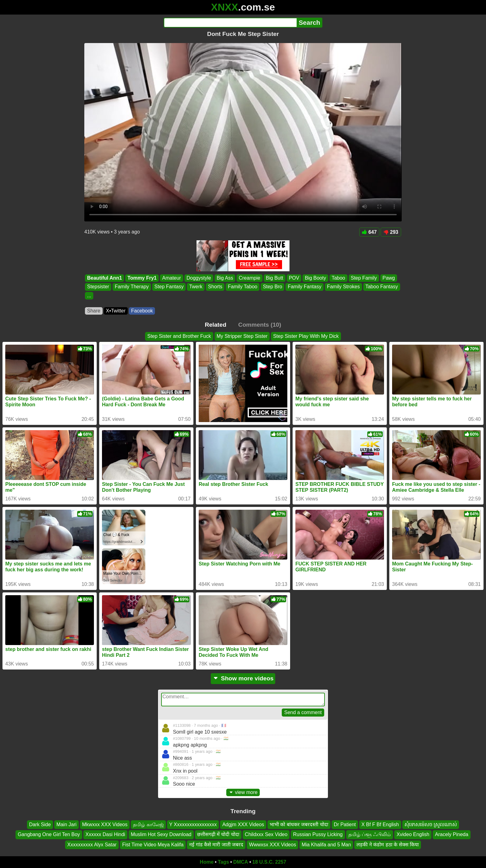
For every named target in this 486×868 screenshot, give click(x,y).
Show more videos (243, 678)
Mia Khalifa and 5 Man (326, 845)
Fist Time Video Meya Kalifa (153, 845)
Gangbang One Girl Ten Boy (49, 834)
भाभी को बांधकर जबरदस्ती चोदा (299, 824)
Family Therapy (132, 287)
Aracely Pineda (452, 834)
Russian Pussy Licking (318, 834)
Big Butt (275, 278)
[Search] (230, 23)
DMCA (241, 862)
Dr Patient (345, 824)
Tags (223, 862)
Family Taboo (243, 287)
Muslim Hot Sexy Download (161, 834)
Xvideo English (413, 834)
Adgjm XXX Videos (243, 824)
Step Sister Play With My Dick (306, 336)
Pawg (389, 278)
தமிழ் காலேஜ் (148, 824)
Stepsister (98, 287)
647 (369, 232)
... (89, 296)
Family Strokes (343, 287)
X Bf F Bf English (380, 824)
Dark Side (40, 824)
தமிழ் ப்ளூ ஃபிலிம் (370, 834)
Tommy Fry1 (142, 278)
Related (216, 325)
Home (207, 862)
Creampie (249, 278)
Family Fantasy (304, 287)
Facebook (142, 311)
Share (94, 311)
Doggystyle (199, 278)
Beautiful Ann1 (104, 278)
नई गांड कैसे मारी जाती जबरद (216, 845)
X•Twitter (116, 311)
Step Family (364, 278)
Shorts (215, 287)
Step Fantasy (169, 287)
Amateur (171, 278)
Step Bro (272, 287)
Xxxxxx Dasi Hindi (105, 834)
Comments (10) (260, 325)
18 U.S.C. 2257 (269, 862)
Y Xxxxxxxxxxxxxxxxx (193, 824)
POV (294, 278)
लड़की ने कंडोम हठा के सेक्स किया (388, 845)
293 (391, 232)
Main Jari (66, 824)
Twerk (196, 287)
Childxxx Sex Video (266, 834)
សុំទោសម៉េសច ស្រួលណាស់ (431, 824)
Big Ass (225, 278)
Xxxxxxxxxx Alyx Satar (92, 845)
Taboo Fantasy (382, 287)
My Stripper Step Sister (242, 336)
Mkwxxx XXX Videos (105, 824)
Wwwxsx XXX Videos (272, 845)
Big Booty (315, 278)
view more (243, 792)
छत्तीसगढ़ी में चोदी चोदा (218, 834)
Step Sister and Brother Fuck (179, 336)
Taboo (338, 278)
